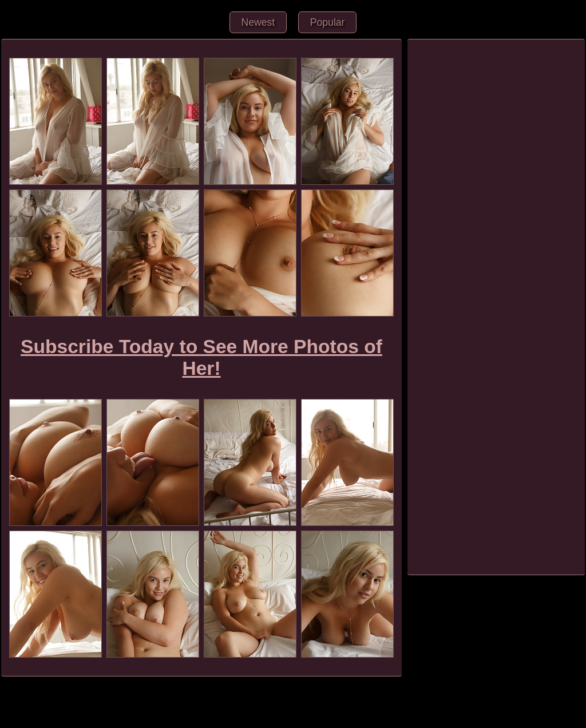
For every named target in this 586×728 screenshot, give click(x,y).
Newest (258, 22)
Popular (328, 22)
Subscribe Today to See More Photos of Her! (201, 357)
